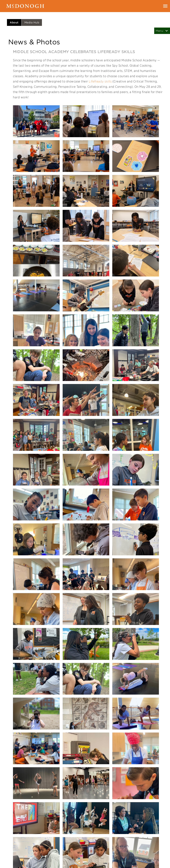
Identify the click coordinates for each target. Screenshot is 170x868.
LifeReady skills (100, 81)
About (14, 22)
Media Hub (32, 22)
